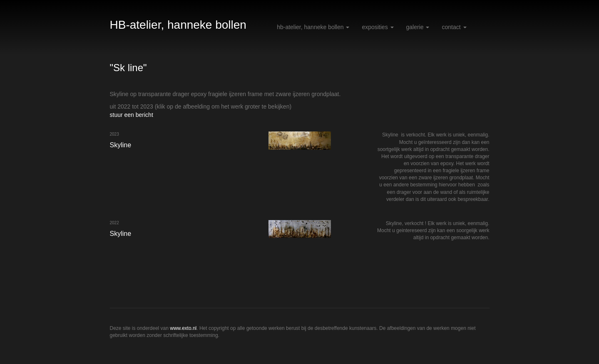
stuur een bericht (132, 115)
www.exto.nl (183, 328)
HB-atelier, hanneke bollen (178, 25)
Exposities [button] (378, 27)
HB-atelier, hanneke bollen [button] (313, 27)
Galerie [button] (418, 27)
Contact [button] (454, 27)
